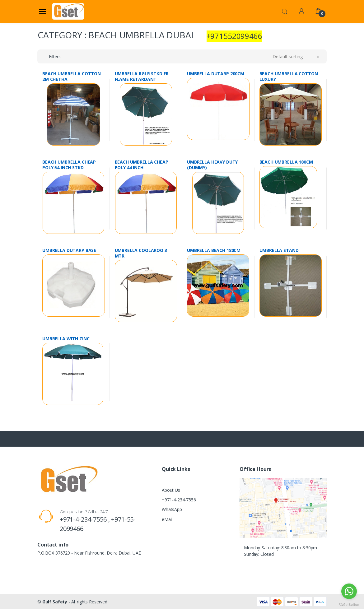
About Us (171, 490)
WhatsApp (172, 509)
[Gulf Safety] (68, 11)
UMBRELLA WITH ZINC (66, 339)
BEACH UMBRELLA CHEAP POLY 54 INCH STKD (69, 165)
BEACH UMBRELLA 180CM (286, 162)
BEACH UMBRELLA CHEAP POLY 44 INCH (142, 165)
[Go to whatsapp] (349, 591)
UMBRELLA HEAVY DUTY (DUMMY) (212, 165)
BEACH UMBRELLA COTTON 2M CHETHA (72, 77)
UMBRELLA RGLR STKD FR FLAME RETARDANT (142, 77)
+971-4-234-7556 (179, 500)
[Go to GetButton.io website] (349, 603)
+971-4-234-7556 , (85, 519)
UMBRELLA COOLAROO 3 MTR (141, 253)
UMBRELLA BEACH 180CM (214, 250)
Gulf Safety (55, 602)
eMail (167, 519)
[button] (285, 11)
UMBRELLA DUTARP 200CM (216, 74)
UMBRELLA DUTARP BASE (69, 250)
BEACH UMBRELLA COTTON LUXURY (289, 77)
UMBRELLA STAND (279, 250)
